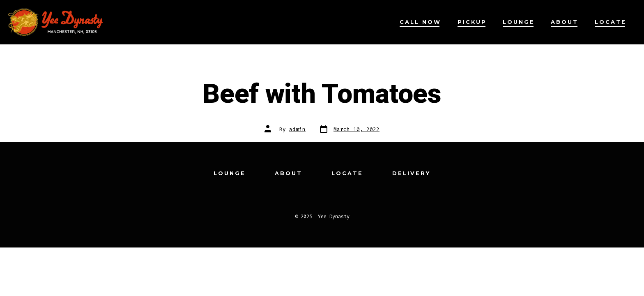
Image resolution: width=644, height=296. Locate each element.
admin (297, 129)
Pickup (472, 22)
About (565, 22)
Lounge (519, 22)
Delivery (411, 173)
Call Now (420, 22)
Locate (611, 22)
